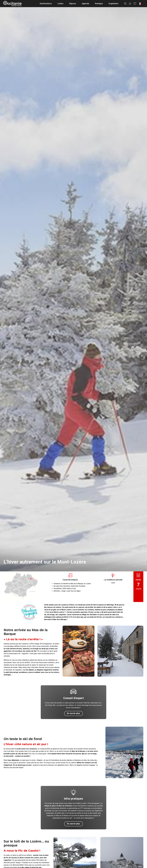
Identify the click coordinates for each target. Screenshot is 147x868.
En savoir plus (73, 713)
